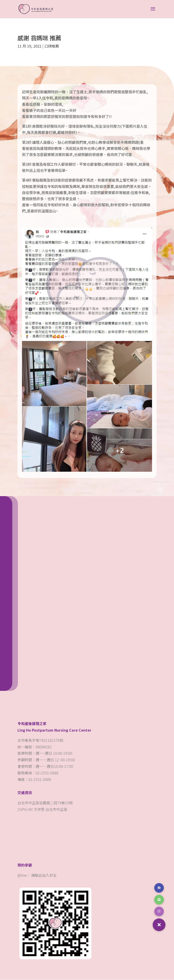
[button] (159, 925)
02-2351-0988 (47, 773)
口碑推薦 (52, 46)
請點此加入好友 (44, 875)
